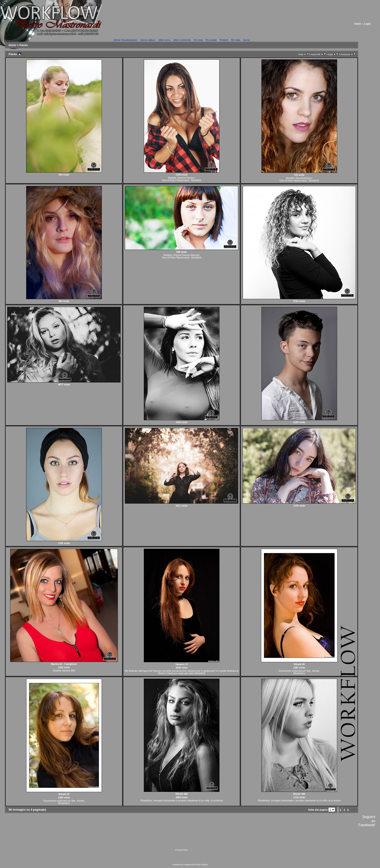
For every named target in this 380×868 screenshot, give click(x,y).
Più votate (211, 40)
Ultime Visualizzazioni (126, 40)
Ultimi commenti (182, 40)
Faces (24, 45)
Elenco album (148, 40)
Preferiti (224, 40)
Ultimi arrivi (164, 40)
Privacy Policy (182, 850)
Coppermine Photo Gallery (196, 865)
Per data (235, 40)
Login (367, 24)
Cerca (246, 40)
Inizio (358, 24)
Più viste (198, 40)
